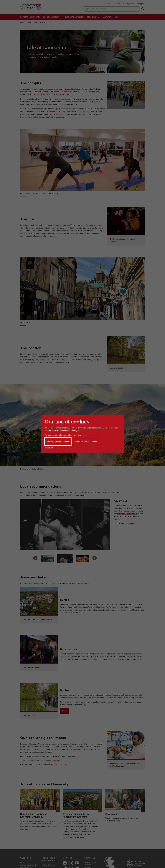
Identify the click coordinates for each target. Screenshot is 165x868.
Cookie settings (50, 448)
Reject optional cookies (86, 441)
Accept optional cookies (58, 441)
